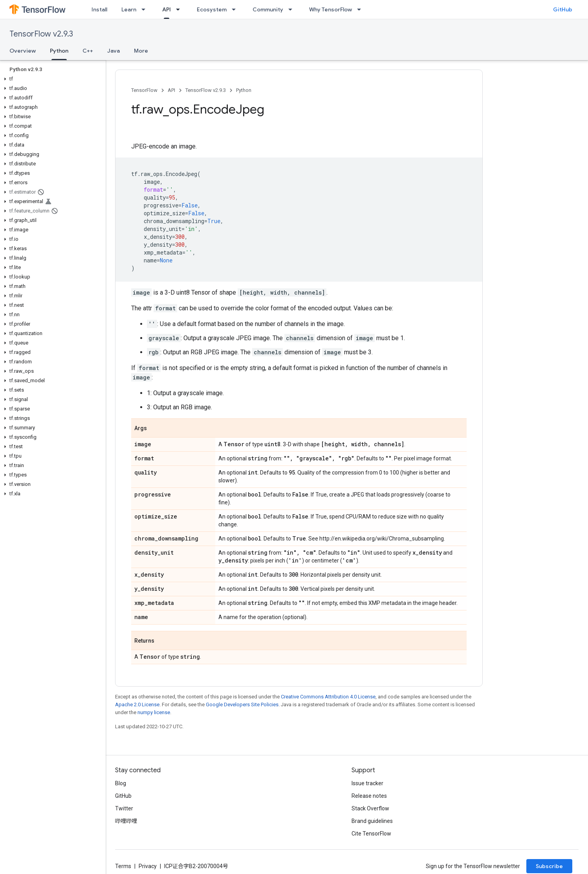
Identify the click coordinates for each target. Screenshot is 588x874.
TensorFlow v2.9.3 (41, 34)
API (171, 90)
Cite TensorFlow (371, 834)
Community (268, 9)
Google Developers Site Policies (242, 705)
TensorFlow (144, 90)
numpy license (154, 712)
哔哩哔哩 (126, 821)
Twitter (124, 808)
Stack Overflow (370, 808)
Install (99, 9)
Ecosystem (212, 9)
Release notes (369, 796)
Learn (129, 9)
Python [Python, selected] (59, 51)
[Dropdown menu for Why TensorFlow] (361, 9)
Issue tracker (367, 783)
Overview (23, 51)
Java (114, 51)
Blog (121, 783)
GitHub (563, 9)
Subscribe (549, 866)
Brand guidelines (372, 821)
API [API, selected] (167, 9)
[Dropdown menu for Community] (293, 9)
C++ (88, 51)
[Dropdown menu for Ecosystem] (236, 9)
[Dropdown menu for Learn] (146, 9)
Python (244, 90)
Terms (123, 866)
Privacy (148, 866)
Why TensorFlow (331, 9)
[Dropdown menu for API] (180, 9)
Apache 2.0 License (137, 705)
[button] (51, 79)
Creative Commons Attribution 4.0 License (328, 697)
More (141, 51)
